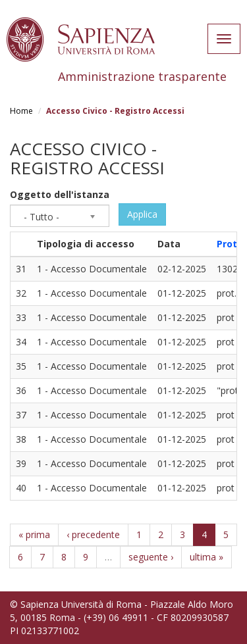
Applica (142, 214)
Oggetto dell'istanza (60, 194)
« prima (34, 534)
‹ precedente (93, 534)
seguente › (151, 557)
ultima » (206, 557)
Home (21, 111)
